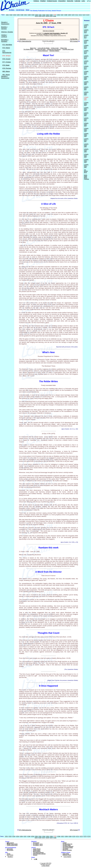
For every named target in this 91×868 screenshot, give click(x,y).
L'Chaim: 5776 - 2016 (86, 42)
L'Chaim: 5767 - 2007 (86, 88)
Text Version (23, 39)
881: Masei (6, 75)
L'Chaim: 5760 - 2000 (86, 124)
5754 (15, 15)
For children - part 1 (38, 844)
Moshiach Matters (54, 51)
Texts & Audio (12, 844)
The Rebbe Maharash (68, 846)
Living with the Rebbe (44, 48)
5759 (33, 15)
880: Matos (6, 71)
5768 (66, 15)
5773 (84, 15)
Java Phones (10, 855)
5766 (58, 15)
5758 (29, 15)
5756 (22, 15)
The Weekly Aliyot (86, 171)
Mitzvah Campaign (67, 850)
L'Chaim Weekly (45, 866)
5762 (44, 15)
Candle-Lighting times (12, 845)
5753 (11, 15)
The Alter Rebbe (67, 845)
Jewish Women (37, 849)
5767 (62, 15)
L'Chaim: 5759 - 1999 (86, 130)
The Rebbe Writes (28, 49)
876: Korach (6, 59)
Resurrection (36, 843)
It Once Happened (43, 51)
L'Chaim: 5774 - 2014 (86, 52)
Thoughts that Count (68, 49)
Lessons (10, 843)
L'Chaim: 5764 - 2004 (86, 104)
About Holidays (37, 851)
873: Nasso (6, 48)
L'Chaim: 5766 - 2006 (86, 93)
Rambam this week (40, 49)
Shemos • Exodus (7, 32)
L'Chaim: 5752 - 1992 (86, 166)
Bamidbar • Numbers (5, 41)
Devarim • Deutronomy (5, 23)
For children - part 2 (38, 845)
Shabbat (43, 1)
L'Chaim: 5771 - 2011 (86, 67)
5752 (7, 15)
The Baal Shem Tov (67, 844)
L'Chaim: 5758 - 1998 (86, 135)
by (35, 859)
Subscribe (70, 1)
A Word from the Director (54, 49)
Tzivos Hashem (67, 857)
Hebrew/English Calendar (39, 854)
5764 (51, 15)
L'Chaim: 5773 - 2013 (86, 57)
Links (83, 1)
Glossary (35, 855)
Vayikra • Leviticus (4, 36)
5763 (47, 15)
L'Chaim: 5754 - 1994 (86, 156)
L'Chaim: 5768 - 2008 (86, 83)
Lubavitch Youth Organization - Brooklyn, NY (56, 33)
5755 (18, 15)
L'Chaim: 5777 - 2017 (86, 36)
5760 (37, 15)
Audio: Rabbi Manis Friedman (86, 177)
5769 (69, 15)
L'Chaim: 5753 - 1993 (86, 161)
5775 (36, 16)
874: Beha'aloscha (7, 52)
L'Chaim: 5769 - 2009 (86, 78)
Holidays (36, 1)
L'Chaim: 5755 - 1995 (86, 150)
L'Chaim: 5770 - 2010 (86, 73)
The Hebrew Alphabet (38, 853)
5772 (80, 15)
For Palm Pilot (74, 39)
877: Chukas (7, 62)
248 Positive (10, 849)
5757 (26, 15)
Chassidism (62, 1)
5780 (55, 16)
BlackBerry (10, 857)
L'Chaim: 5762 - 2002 (86, 114)
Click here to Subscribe (48, 31)
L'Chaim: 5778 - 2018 (86, 31)
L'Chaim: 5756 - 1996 (86, 145)
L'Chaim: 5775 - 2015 (86, 47)
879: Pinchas (7, 68)
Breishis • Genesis (4, 28)
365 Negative (10, 850)
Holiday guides (37, 850)
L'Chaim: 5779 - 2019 (86, 26)
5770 (73, 15)
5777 (44, 16)
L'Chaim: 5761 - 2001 (86, 119)
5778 (47, 16)
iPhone (8, 854)
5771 (77, 15)
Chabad (65, 843)
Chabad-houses (52, 1)
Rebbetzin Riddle (67, 855)
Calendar (77, 1)
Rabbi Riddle (66, 854)
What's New (64, 48)
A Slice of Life (55, 48)
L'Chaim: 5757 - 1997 (86, 140)
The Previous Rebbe (68, 848)
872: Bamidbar (7, 45)
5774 (88, 15)
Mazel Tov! (33, 48)
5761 (40, 15)
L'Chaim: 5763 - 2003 (86, 109)
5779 (51, 16)
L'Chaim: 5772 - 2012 (86, 62)
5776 (40, 16)
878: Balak (6, 65)
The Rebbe (65, 849)
